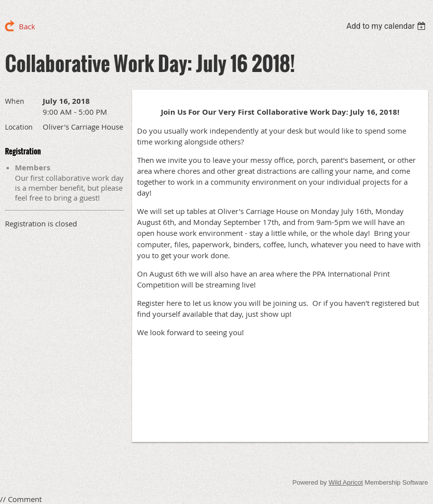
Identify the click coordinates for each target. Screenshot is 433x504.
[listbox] (387, 26)
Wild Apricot (346, 482)
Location (19, 127)
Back (27, 26)
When (15, 101)
